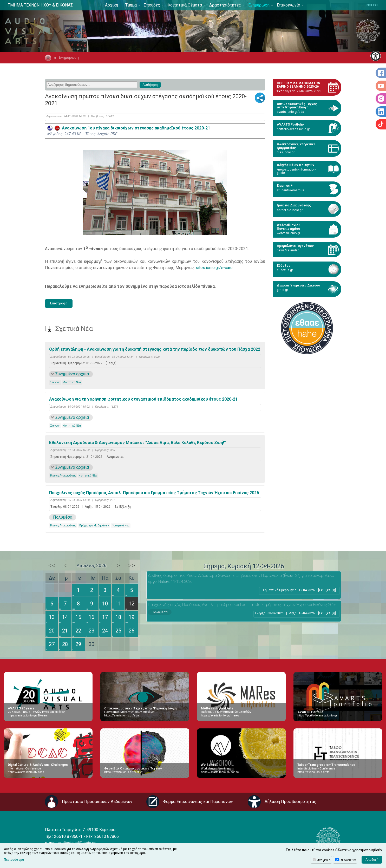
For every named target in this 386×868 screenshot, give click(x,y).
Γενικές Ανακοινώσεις (63, 476)
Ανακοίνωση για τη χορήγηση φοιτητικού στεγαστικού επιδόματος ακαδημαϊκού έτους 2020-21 (143, 399)
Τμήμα (131, 5)
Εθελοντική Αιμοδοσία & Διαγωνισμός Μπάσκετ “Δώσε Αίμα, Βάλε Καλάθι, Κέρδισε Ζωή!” (138, 443)
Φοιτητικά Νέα (72, 382)
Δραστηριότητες (225, 5)
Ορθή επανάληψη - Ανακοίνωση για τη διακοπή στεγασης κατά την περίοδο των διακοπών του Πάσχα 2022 (155, 349)
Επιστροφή (59, 303)
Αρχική (112, 5)
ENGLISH (371, 5)
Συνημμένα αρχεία (72, 374)
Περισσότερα (14, 860)
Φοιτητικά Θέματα (185, 5)
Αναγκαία (324, 860)
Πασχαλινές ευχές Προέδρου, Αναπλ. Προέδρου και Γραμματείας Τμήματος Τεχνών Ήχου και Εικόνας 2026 (154, 493)
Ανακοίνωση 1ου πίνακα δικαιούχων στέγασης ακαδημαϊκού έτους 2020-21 (129, 128)
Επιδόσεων (348, 860)
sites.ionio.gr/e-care (214, 268)
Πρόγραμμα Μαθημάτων (94, 526)
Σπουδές (152, 5)
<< (52, 565)
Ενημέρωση (259, 5)
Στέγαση (55, 382)
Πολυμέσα (63, 517)
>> (132, 565)
